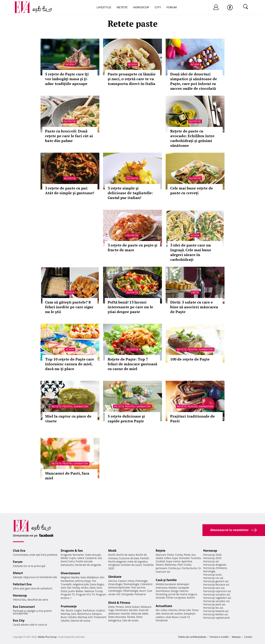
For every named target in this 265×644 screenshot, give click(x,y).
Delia (92, 588)
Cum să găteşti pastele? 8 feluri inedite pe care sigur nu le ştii (69, 307)
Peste (187, 555)
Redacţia (236, 637)
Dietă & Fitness (119, 603)
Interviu (173, 610)
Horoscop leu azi (213, 608)
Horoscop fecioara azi (216, 584)
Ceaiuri (122, 581)
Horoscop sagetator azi (217, 598)
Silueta (131, 617)
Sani (74, 614)
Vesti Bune (172, 617)
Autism (191, 598)
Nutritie (70, 121)
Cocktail (160, 561)
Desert (160, 565)
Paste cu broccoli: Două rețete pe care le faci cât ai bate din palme (69, 136)
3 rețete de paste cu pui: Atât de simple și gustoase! (70, 190)
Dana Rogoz (97, 584)
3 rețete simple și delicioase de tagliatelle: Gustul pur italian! (130, 193)
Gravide (160, 598)
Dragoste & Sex (72, 551)
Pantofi (144, 558)
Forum (172, 7)
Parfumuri (89, 610)
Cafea (167, 558)
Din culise (161, 610)
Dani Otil (66, 588)
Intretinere (121, 610)
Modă (112, 551)
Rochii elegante (117, 561)
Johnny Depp (83, 581)
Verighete (114, 565)
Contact (248, 637)
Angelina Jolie (81, 584)
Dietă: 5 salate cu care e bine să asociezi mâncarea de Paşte (194, 307)
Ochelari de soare (131, 565)
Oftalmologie (131, 591)
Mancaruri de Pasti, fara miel (67, 476)
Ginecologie (115, 584)
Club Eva (19, 551)
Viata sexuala (93, 555)
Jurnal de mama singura (183, 594)
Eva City (19, 620)
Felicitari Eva (22, 584)
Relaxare (146, 607)
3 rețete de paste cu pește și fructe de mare (132, 248)
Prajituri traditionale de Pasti (192, 419)
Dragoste (66, 555)
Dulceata (184, 558)
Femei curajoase (176, 598)
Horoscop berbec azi (215, 614)
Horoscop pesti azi (214, 604)
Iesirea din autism (172, 614)
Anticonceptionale (119, 587)
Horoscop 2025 (212, 558)
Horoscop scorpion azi (217, 594)
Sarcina (113, 581)
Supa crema (173, 561)
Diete (111, 607)
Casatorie (91, 558)
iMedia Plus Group (47, 637)
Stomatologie (131, 584)
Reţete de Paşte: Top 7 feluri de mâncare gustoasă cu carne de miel (132, 364)
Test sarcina (138, 587)
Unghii (78, 610)
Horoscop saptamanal (216, 618)
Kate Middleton (90, 577)
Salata (159, 558)
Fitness (120, 607)
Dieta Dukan (132, 607)
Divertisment (70, 573)
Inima (131, 581)
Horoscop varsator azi (216, 601)
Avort (143, 591)
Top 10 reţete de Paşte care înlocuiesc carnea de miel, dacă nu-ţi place (70, 364)
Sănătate (115, 577)
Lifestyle (104, 7)
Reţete (161, 551)
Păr (63, 610)
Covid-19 (185, 617)
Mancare (161, 555)
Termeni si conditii (219, 637)
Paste (171, 555)
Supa (175, 558)
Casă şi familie (166, 580)
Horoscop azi (211, 561)
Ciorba (179, 555)
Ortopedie (127, 594)
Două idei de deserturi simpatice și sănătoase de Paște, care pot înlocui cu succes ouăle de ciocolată (194, 81)
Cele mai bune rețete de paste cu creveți (192, 190)
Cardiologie (115, 591)
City (158, 7)
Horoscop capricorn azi (217, 591)
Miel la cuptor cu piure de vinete (68, 419)
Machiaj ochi (85, 617)
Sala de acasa (130, 620)
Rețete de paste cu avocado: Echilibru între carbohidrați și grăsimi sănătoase (192, 138)
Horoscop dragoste (215, 565)
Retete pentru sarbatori (195, 350)
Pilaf (180, 565)
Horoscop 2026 (212, 555)
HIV (118, 594)
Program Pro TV (85, 594)
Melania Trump (94, 591)
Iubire (81, 558)
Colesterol (146, 584)
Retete (122, 7)
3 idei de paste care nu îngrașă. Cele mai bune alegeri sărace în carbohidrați (191, 252)
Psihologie (142, 581)
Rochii (69, 610)
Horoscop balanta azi (216, 611)
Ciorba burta (189, 568)
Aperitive (187, 561)
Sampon (97, 614)
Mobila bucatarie (166, 584)
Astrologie (209, 571)
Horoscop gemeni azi (216, 581)
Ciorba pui (174, 568)
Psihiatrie (140, 594)
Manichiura (84, 614)
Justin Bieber (76, 591)
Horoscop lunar (212, 575)
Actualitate (164, 606)
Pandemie (162, 620)
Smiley (76, 588)
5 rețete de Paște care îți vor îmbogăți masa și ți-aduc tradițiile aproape (67, 79)
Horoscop (141, 7)
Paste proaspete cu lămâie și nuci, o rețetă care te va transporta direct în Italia (132, 79)
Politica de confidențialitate (192, 637)
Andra (85, 588)
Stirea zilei (185, 610)
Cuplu (73, 558)
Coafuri (100, 610)
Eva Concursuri (24, 607)
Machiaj (65, 614)
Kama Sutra (68, 561)
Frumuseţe (69, 606)
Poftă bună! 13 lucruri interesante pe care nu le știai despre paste (130, 307)
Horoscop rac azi (213, 578)
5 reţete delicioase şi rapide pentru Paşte (126, 419)
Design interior (179, 591)
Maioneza (171, 565)
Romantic (78, 555)
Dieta (195, 292)
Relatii (64, 558)
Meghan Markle (70, 577)
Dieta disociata (117, 617)
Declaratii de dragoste (88, 565)
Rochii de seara (126, 555)
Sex (100, 558)
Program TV (68, 594)
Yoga (111, 610)
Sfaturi (18, 573)
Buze (64, 617)
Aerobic (134, 610)
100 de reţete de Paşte (190, 359)
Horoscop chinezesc (215, 568)
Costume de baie (129, 558)
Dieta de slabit (140, 614)
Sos (194, 555)
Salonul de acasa (80, 621)
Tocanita (196, 558)
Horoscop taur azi (214, 588)
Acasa (70, 64)
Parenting (161, 594)
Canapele (183, 588)
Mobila (173, 588)
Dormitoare (163, 591)
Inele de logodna (137, 561)
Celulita (72, 617)
